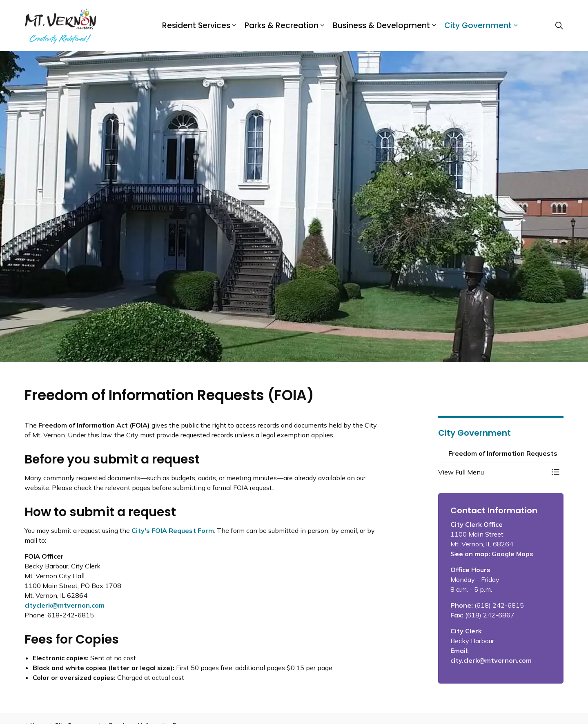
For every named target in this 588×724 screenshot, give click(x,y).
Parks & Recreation (282, 26)
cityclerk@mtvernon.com (65, 605)
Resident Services (196, 26)
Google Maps (512, 554)
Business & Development (381, 26)
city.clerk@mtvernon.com (491, 660)
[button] (493, 472)
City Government (478, 26)
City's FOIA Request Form (173, 530)
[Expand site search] (559, 26)
